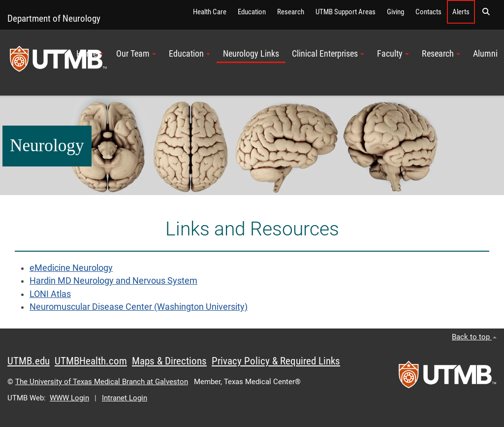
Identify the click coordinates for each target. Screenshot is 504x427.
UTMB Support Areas (346, 12)
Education (252, 12)
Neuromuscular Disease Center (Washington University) (139, 307)
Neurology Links (251, 54)
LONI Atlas (50, 294)
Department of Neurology (54, 18)
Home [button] (90, 54)
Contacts (428, 12)
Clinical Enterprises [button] (328, 54)
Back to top (474, 337)
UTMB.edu (29, 361)
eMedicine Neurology (71, 268)
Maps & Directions (169, 361)
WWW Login (69, 398)
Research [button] (441, 54)
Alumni (485, 54)
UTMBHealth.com (91, 361)
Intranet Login (125, 398)
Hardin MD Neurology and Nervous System (113, 281)
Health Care (210, 12)
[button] (486, 12)
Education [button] (189, 54)
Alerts (461, 12)
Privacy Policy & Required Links (276, 361)
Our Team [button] (136, 54)
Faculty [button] (393, 54)
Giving (395, 12)
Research (291, 12)
